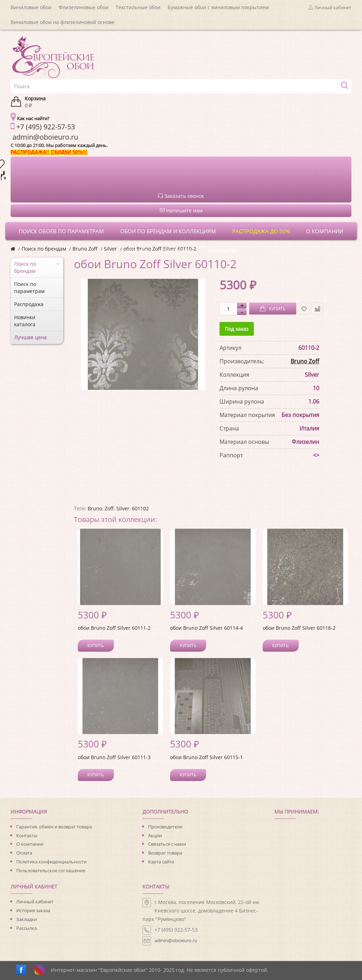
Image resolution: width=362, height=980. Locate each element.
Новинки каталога (25, 321)
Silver (110, 249)
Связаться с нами (167, 844)
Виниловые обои (31, 7)
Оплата (24, 853)
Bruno (95, 508)
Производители (165, 827)
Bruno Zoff (85, 249)
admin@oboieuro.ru (176, 940)
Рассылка (27, 928)
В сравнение (317, 309)
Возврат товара (165, 853)
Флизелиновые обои (84, 7)
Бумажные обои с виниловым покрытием (218, 7)
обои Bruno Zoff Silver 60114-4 (206, 628)
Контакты (27, 835)
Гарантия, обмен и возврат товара (54, 827)
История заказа (33, 910)
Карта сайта (161, 862)
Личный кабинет (35, 902)
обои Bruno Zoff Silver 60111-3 (114, 757)
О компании (30, 844)
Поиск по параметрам (29, 287)
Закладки (27, 919)
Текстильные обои (138, 7)
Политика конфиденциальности (51, 862)
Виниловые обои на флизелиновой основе (63, 22)
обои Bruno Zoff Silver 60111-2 (114, 628)
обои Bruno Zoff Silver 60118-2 (299, 628)
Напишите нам (181, 210)
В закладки (304, 309)
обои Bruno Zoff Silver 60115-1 (206, 757)
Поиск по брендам (44, 249)
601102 (140, 508)
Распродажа (29, 304)
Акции (155, 835)
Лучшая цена (30, 337)
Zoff (109, 508)
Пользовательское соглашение (51, 870)
